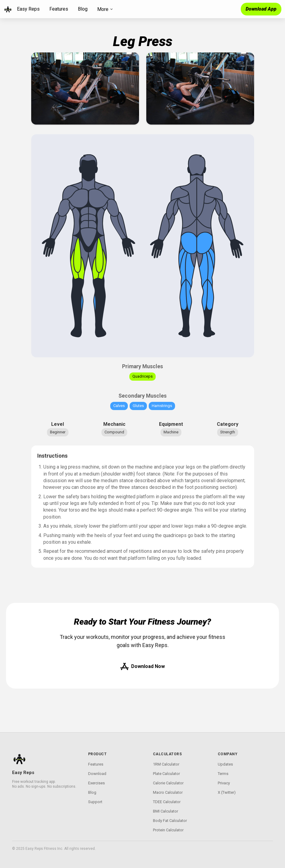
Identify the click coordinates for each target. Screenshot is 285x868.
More (105, 9)
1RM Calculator (166, 764)
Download (97, 774)
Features (59, 9)
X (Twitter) (227, 792)
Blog (83, 9)
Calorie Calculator (168, 783)
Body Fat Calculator (170, 821)
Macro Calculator (168, 792)
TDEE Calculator (167, 802)
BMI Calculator (166, 811)
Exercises (96, 783)
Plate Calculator (166, 774)
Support (95, 802)
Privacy (224, 783)
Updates (225, 764)
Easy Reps (28, 9)
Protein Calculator (168, 830)
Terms (223, 774)
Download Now (142, 666)
